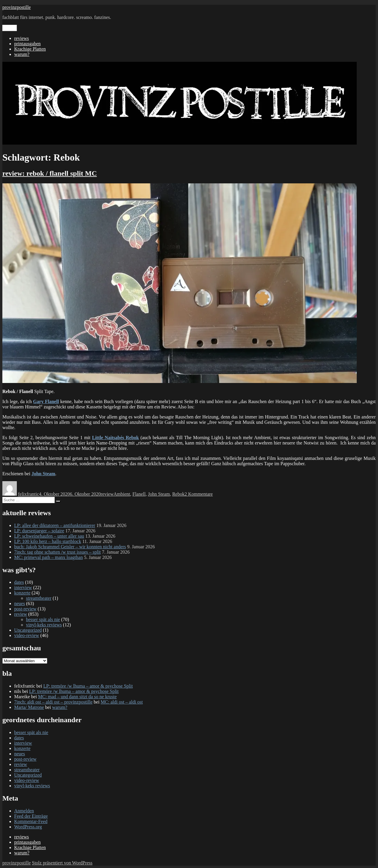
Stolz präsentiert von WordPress (62, 863)
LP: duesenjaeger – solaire (39, 531)
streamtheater (39, 598)
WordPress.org (28, 827)
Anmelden (24, 811)
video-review (27, 635)
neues (19, 603)
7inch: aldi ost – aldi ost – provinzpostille (53, 702)
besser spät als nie (43, 619)
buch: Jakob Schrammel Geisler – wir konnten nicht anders (70, 547)
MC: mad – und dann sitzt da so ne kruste (77, 697)
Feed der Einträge (31, 816)
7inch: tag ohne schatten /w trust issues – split (57, 552)
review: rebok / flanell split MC (50, 173)
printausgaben (27, 44)
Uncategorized (28, 630)
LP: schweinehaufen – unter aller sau (49, 536)
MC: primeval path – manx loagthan (48, 557)
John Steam (159, 494)
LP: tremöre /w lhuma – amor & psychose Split (88, 686)
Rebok (178, 494)
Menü (10, 28)
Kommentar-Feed (31, 821)
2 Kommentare (199, 494)
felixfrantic (28, 494)
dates (19, 582)
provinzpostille (17, 7)
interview (23, 587)
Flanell (139, 494)
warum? (22, 54)
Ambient (122, 494)
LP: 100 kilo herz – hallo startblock (48, 541)
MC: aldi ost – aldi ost (122, 702)
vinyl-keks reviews (44, 625)
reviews (22, 38)
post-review (25, 609)
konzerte (22, 593)
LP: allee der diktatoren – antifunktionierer (55, 525)
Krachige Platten (30, 49)
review (107, 494)
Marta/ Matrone (29, 707)
